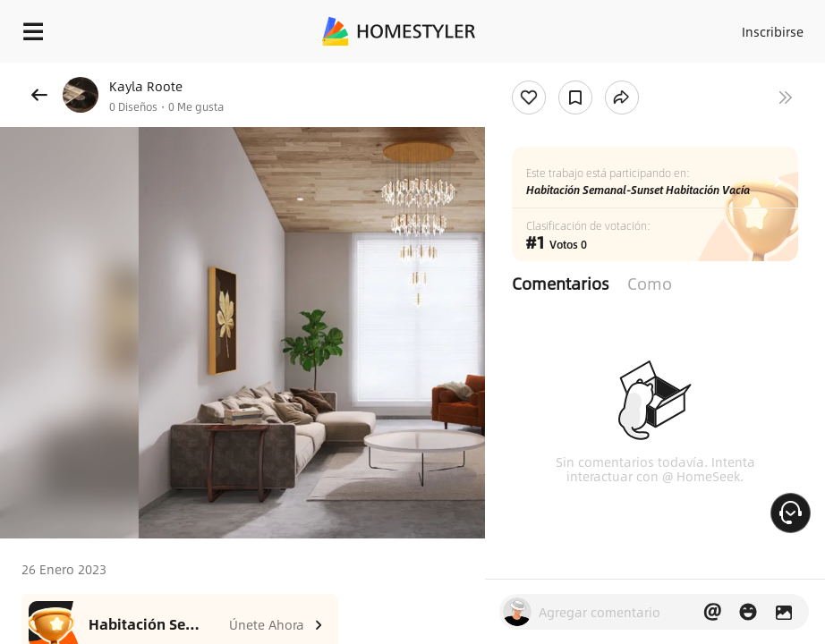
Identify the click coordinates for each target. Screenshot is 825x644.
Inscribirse (773, 31)
